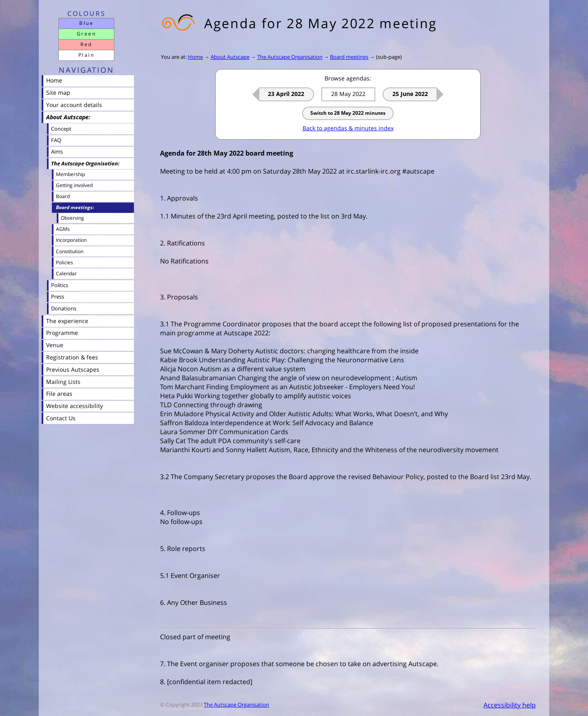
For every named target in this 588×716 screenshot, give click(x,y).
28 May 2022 (348, 94)
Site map (58, 93)
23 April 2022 (286, 94)
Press (58, 297)
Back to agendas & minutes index (348, 128)
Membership (70, 174)
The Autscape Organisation (290, 57)
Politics (60, 285)
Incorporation (71, 240)
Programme (62, 333)
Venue (55, 345)
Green (86, 34)
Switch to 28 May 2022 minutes (348, 113)
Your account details (74, 105)
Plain (86, 55)
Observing (72, 218)
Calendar (66, 273)
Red (86, 44)
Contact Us (61, 418)
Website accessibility (75, 406)
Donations (64, 308)
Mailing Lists (63, 382)
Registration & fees (72, 357)
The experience (67, 321)
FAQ (56, 140)
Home (195, 57)
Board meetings (349, 57)
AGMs (63, 229)
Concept (61, 129)
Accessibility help (510, 705)
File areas (59, 394)
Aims (57, 152)
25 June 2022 (410, 94)
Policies (65, 262)
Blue (86, 23)
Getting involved (74, 185)
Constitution (70, 251)
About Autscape (230, 57)
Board (63, 196)
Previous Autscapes (73, 369)
